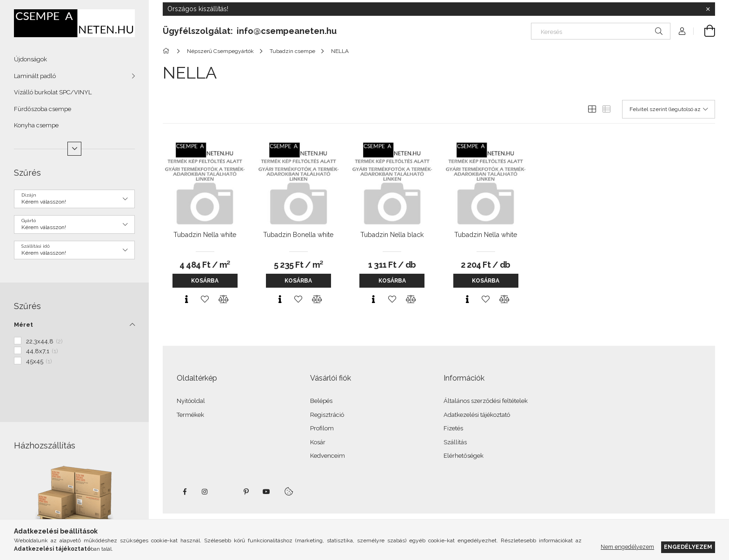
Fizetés (453, 428)
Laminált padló (35, 76)
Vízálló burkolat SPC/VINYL (53, 92)
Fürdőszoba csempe (43, 109)
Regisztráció (327, 415)
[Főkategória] (168, 51)
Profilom (322, 428)
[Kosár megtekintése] (704, 31)
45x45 (39, 361)
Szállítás (455, 442)
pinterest (246, 492)
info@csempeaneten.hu (287, 31)
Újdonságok (30, 59)
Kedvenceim (328, 456)
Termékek (190, 415)
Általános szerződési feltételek (486, 401)
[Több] (74, 149)
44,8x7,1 (42, 351)
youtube (266, 492)
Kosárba (205, 281)
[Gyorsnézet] (186, 299)
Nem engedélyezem (627, 547)
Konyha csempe (36, 125)
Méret (23, 325)
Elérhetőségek (464, 456)
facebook (185, 492)
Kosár (318, 442)
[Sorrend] (669, 109)
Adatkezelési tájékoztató (477, 415)
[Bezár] (708, 9)
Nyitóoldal (191, 401)
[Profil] (682, 31)
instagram (205, 492)
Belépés (321, 401)
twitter (225, 492)
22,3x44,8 (44, 341)
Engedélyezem (688, 547)
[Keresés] (601, 31)
